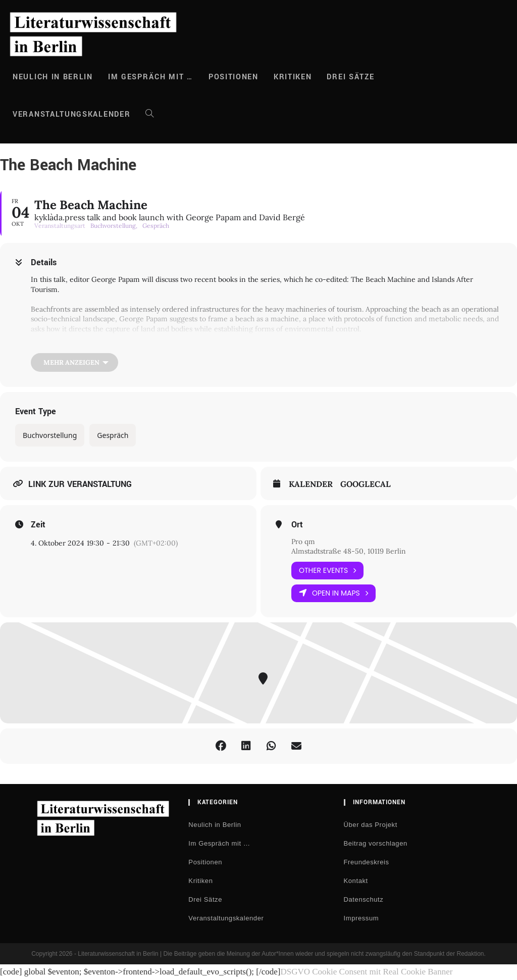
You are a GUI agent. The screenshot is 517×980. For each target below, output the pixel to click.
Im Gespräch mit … (219, 843)
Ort (297, 525)
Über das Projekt (371, 825)
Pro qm (303, 542)
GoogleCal (366, 484)
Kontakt (356, 881)
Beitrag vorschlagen (376, 843)
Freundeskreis (367, 862)
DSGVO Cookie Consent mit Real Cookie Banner (366, 972)
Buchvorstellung (50, 435)
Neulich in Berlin (215, 825)
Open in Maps (333, 593)
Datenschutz (364, 899)
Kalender (311, 484)
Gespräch (113, 435)
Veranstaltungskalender (226, 918)
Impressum (361, 918)
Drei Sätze (205, 899)
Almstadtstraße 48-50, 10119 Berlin (349, 551)
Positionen (205, 862)
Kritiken (200, 881)
